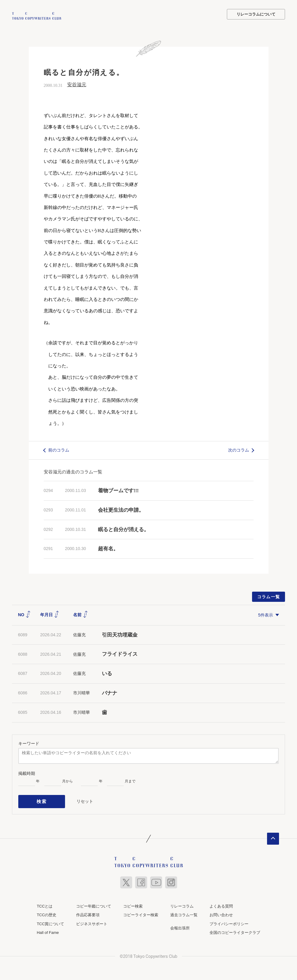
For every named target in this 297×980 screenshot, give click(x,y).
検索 (42, 799)
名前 (81, 614)
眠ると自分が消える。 (123, 529)
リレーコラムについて (256, 14)
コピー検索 (133, 903)
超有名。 (108, 548)
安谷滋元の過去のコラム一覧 (73, 471)
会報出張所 (180, 924)
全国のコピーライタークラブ (235, 929)
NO (24, 614)
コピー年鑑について (94, 903)
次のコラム (239, 449)
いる (107, 673)
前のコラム (59, 449)
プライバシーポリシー (229, 920)
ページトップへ (273, 835)
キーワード (29, 743)
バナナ (110, 692)
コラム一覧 (269, 596)
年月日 (50, 614)
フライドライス (120, 653)
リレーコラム (182, 903)
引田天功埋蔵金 (120, 634)
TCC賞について (51, 920)
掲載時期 (27, 773)
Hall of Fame (48, 929)
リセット (85, 799)
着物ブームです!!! (118, 490)
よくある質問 (221, 903)
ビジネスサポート (92, 920)
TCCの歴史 (47, 912)
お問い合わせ (221, 912)
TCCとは (45, 903)
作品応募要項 (88, 912)
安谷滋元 (77, 84)
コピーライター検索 (141, 912)
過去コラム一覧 (184, 912)
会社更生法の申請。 (121, 509)
